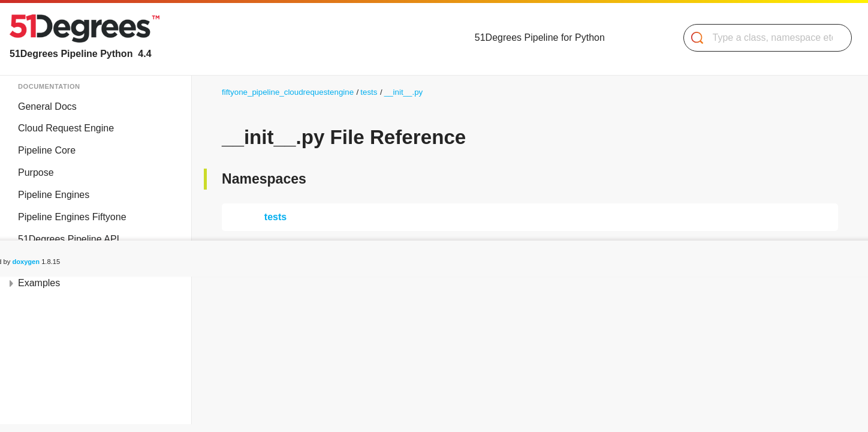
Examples (39, 283)
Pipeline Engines (54, 195)
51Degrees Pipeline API (69, 239)
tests (369, 92)
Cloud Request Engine (66, 128)
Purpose (36, 172)
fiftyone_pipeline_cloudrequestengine (288, 92)
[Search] (763, 38)
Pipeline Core (47, 150)
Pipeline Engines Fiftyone (72, 217)
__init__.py (403, 92)
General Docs (47, 106)
